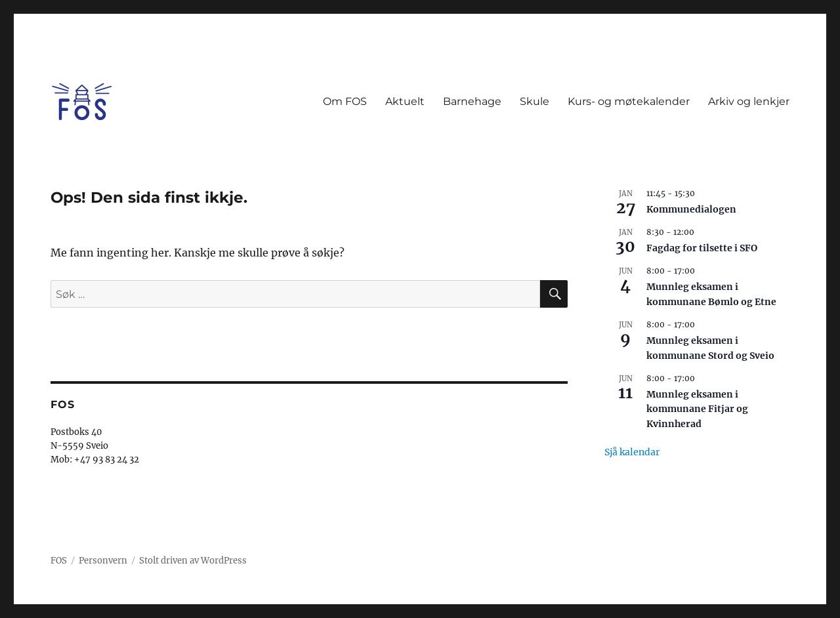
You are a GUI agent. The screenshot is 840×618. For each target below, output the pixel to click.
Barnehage (472, 101)
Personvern (103, 561)
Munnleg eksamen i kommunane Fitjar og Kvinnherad (697, 409)
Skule (535, 101)
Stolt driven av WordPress (193, 561)
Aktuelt (405, 101)
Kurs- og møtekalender (629, 101)
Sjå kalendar (632, 452)
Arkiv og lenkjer (749, 101)
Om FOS (345, 101)
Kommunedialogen (691, 209)
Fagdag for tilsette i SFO (702, 248)
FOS (59, 561)
